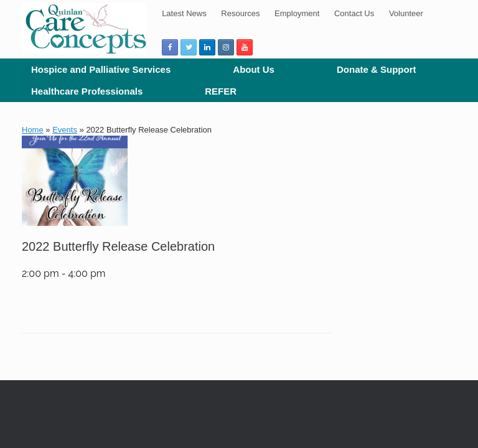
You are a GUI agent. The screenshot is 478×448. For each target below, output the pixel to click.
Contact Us (354, 13)
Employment (297, 13)
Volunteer (406, 13)
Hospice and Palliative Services (101, 69)
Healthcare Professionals (87, 91)
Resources (240, 13)
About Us (254, 69)
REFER (221, 91)
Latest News (184, 13)
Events (65, 130)
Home (33, 130)
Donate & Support (377, 69)
